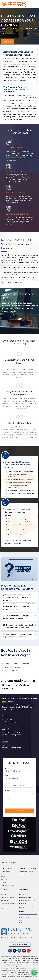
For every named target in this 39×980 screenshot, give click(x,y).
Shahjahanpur (18, 667)
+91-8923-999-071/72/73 (11, 732)
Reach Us (30, 938)
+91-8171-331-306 (8, 745)
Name (7, 768)
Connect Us (20, 945)
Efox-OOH (4, 880)
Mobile (7, 783)
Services (7, 790)
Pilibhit (6, 667)
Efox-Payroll (4, 874)
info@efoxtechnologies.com (12, 722)
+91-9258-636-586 (8, 719)
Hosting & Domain (6, 906)
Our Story (4, 938)
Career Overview (24, 917)
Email (7, 776)
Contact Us (23, 938)
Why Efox (10, 938)
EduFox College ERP (7, 871)
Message (7, 798)
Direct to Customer (25, 895)
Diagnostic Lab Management (28, 868)
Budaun (7, 664)
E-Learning (4, 882)
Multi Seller (23, 903)
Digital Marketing (6, 895)
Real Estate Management (27, 871)
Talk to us (8, 42)
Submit (19, 811)
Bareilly (16, 664)
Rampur (26, 664)
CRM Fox (4, 877)
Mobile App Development (8, 903)
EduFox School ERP (7, 868)
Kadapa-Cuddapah (11, 671)
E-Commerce (5, 909)
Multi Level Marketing (7, 885)
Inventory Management (27, 874)
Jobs (21, 920)
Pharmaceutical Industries (27, 900)
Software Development (8, 898)
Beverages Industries (25, 898)
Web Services (5, 900)
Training (22, 923)
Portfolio (17, 938)
